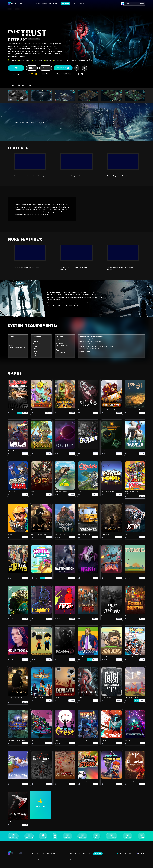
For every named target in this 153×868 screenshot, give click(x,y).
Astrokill (127, 537)
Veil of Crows (59, 784)
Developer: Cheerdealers (17, 351)
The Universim (12, 619)
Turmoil (127, 578)
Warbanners (82, 619)
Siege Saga (11, 495)
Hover (33, 743)
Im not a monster (60, 413)
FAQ (43, 854)
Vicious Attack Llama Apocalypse (18, 454)
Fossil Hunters (129, 619)
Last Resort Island (37, 454)
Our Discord (54, 4)
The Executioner (13, 825)
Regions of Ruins (60, 537)
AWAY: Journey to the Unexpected (132, 496)
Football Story (83, 784)
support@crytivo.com (126, 854)
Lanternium (11, 784)
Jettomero (58, 619)
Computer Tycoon (83, 660)
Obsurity (81, 578)
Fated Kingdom (106, 701)
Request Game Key (79, 4)
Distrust (80, 701)
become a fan (63, 68)
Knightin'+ (34, 619)
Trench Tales (105, 537)
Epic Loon (81, 454)
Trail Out (10, 413)
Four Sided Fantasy (37, 660)
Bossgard (104, 743)
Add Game (75, 854)
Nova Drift (58, 454)
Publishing (65, 4)
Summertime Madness (131, 701)
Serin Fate (34, 413)
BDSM (103, 578)
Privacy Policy (52, 854)
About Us (84, 854)
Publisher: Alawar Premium (18, 353)
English (141, 854)
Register (140, 4)
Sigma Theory (12, 660)
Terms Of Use (64, 854)
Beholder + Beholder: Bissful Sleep (16, 702)
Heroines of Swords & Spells (133, 660)
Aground (104, 660)
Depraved (58, 701)
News (38, 4)
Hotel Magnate (36, 578)
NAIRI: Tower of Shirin (85, 743)
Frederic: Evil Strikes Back (109, 413)
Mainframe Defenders (108, 454)
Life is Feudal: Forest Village (133, 413)
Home (32, 4)
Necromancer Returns (38, 701)
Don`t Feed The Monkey (15, 578)
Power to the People (108, 495)
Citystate (81, 495)
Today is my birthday (108, 619)
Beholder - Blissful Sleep (39, 537)
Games (45, 4)
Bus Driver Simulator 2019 (86, 537)
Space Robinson (106, 784)
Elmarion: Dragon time (132, 784)
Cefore (10, 537)
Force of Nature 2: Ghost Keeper (135, 454)
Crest (56, 743)
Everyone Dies (36, 784)
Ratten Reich (59, 578)
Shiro (80, 413)
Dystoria (127, 743)
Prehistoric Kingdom (61, 495)
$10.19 (32, 68)
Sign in (127, 4)
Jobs (91, 854)
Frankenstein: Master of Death (17, 743)
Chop (33, 495)
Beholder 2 (58, 660)
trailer (46, 68)
